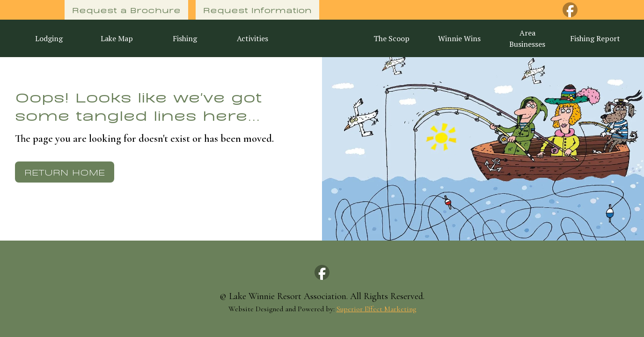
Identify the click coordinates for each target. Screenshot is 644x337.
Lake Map (117, 38)
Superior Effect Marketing (376, 309)
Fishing (185, 38)
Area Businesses (527, 38)
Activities (252, 38)
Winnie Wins (459, 38)
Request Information (257, 10)
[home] (322, 38)
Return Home (65, 172)
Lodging (49, 38)
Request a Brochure (126, 10)
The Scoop (392, 38)
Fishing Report (595, 38)
